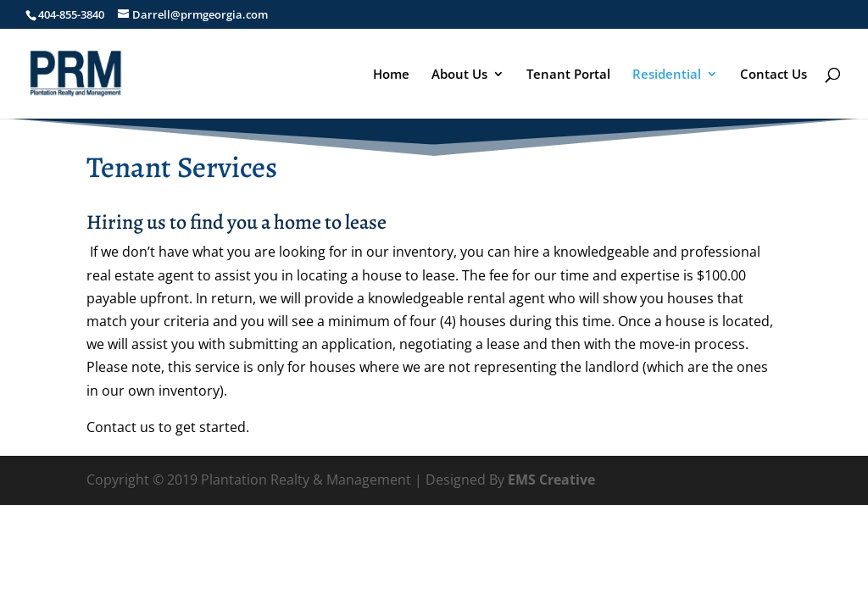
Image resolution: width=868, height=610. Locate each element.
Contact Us (773, 75)
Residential (667, 75)
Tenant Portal (568, 75)
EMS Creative (551, 480)
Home (391, 75)
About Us (459, 75)
